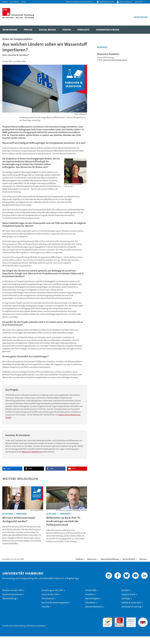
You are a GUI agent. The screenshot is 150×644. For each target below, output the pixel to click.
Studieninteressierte (12, 602)
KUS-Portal (14, 2)
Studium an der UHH (12, 598)
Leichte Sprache (126, 2)
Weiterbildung (9, 606)
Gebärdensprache (107, 2)
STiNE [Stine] (23, 2)
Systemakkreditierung (143, 626)
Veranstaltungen (108, 29)
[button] (80, 2)
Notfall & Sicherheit (131, 610)
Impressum (92, 567)
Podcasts (83, 29)
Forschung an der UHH (52, 598)
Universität (91, 598)
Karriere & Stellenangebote (55, 610)
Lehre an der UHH (50, 602)
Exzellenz (90, 602)
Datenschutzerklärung (110, 567)
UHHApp (126, 606)
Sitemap (143, 567)
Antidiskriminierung (131, 614)
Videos (67, 29)
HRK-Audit (130, 626)
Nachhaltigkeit (92, 606)
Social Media (47, 29)
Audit (117, 626)
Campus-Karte (128, 602)
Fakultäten (90, 610)
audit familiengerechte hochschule (107, 629)
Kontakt (125, 598)
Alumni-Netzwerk (94, 614)
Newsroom (10, 29)
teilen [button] (9, 476)
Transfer (46, 614)
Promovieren (48, 606)
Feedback (79, 567)
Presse (5, 2)
